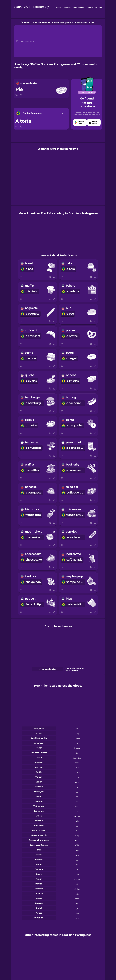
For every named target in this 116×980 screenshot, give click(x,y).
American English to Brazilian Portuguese (52, 23)
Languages (67, 7)
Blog (75, 7)
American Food (81, 23)
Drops (59, 7)
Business (89, 7)
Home (27, 23)
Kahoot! (81, 7)
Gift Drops (99, 7)
